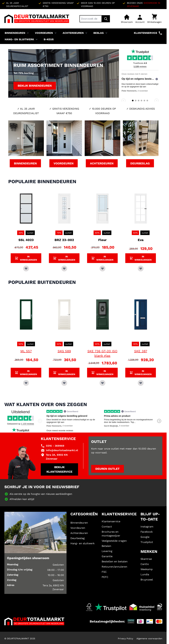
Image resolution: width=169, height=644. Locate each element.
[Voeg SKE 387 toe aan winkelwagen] (141, 373)
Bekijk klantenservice (59, 469)
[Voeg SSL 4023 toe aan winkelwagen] (26, 258)
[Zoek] (106, 19)
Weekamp (147, 569)
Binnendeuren (15, 33)
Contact (107, 527)
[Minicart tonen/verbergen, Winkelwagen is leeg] (154, 19)
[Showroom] (127, 19)
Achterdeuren (73, 33)
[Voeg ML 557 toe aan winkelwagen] (26, 373)
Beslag (99, 33)
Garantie (107, 556)
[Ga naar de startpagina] (37, 19)
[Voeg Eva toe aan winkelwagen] (141, 258)
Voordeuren (44, 33)
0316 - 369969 (55, 446)
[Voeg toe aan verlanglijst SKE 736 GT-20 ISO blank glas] (102, 383)
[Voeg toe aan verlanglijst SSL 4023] (26, 268)
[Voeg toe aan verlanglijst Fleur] (102, 268)
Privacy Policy (125, 639)
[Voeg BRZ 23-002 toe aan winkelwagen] (64, 258)
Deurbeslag (78, 538)
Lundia (145, 574)
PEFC (105, 577)
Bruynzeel (147, 580)
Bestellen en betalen (115, 561)
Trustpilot (147, 542)
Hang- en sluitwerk (19, 39)
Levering (107, 551)
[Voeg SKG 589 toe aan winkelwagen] (64, 373)
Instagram (147, 527)
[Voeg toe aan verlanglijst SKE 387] (141, 383)
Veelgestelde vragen (114, 541)
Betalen (106, 546)
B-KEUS (49, 39)
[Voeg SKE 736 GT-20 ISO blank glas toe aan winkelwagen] (102, 373)
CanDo (145, 564)
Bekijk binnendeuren (35, 86)
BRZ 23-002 (64, 240)
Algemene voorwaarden (149, 639)
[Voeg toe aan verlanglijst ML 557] (26, 383)
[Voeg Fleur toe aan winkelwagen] (102, 258)
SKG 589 (64, 351)
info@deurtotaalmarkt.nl (62, 450)
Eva (141, 240)
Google (145, 537)
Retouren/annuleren (114, 567)
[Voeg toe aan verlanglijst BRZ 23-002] (64, 268)
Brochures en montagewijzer (111, 534)
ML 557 (26, 351)
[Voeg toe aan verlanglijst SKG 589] (64, 383)
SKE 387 (141, 351)
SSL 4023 (26, 240)
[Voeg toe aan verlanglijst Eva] (141, 268)
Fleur (102, 240)
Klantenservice (148, 33)
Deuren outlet (107, 469)
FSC (104, 572)
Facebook (147, 532)
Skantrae (146, 559)
